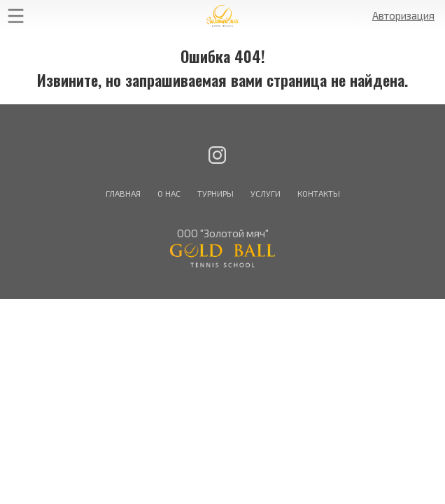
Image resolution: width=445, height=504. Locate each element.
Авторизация (403, 15)
